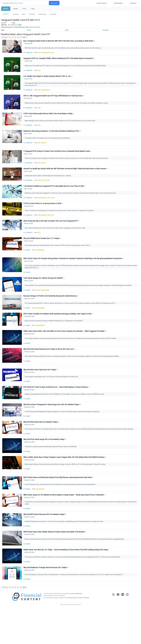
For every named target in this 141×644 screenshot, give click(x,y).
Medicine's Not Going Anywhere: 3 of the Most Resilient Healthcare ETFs (52, 136)
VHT (37, 20)
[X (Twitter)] (113, 632)
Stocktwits (28, 263)
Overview (16, 14)
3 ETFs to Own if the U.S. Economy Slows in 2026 (43, 214)
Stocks (16, 9)
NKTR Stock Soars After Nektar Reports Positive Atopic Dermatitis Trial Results (55, 564)
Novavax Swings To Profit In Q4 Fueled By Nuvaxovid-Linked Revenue (51, 313)
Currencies (32, 14)
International (42, 14)
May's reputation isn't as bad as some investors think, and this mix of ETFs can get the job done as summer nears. (61, 125)
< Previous (5, 37)
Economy (45, 170)
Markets (6, 9)
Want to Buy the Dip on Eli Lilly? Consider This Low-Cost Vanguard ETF (52, 233)
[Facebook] (118, 632)
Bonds (41, 189)
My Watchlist (118, 3)
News (24, 14)
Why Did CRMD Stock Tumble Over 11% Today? (43, 251)
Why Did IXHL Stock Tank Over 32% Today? (41, 391)
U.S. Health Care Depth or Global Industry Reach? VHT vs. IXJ (48, 78)
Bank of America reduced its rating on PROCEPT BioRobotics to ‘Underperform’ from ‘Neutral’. (54, 339)
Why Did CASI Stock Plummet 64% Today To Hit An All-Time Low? (50, 369)
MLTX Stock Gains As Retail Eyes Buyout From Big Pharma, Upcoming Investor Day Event (59, 506)
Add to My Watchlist (38, 27)
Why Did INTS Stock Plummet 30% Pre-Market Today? (45, 545)
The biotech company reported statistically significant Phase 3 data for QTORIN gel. (51, 473)
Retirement (45, 148)
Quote (29, 30)
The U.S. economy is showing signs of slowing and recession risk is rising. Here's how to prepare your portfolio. (60, 221)
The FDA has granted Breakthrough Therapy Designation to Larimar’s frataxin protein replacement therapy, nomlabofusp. (63, 435)
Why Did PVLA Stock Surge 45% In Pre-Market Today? (45, 465)
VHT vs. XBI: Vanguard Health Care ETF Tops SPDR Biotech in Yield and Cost (54, 99)
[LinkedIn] (123, 632)
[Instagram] (127, 632)
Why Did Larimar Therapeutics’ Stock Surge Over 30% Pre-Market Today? (53, 428)
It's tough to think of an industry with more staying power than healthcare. (48, 143)
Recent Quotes (101, 3)
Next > (24, 37)
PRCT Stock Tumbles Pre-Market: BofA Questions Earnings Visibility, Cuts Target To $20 (58, 332)
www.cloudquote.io (77, 629)
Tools (33, 9)
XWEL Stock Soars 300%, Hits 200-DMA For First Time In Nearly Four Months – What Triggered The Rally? (65, 350)
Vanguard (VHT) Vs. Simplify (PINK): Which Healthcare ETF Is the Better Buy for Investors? (59, 60)
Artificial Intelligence (44, 207)
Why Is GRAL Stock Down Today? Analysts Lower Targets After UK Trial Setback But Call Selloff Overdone (65, 484)
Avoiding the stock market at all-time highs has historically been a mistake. (48, 184)
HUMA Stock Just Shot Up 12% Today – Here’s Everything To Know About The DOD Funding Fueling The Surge (67, 583)
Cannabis (39, 306)
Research (106, 30)
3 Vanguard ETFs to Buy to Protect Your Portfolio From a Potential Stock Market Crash (58, 159)
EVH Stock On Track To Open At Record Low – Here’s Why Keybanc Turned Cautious (57, 410)
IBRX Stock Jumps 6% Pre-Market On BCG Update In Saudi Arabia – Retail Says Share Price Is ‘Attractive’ (65, 525)
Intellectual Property (47, 53)
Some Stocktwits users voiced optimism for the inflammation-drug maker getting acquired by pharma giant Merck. (61, 513)
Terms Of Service (84, 633)
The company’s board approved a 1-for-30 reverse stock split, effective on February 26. (52, 398)
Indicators (133, 3)
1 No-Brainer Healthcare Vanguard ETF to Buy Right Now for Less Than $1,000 (55, 196)
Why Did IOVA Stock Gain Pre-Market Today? (42, 447)
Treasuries (53, 14)
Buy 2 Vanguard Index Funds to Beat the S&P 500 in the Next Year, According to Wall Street (59, 41)
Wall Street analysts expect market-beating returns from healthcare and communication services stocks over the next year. (63, 48)
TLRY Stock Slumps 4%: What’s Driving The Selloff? (44, 294)
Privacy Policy (72, 633)
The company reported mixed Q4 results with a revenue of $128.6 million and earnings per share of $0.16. (58, 258)
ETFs (24, 9)
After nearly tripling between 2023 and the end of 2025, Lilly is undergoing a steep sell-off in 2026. (56, 240)
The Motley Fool (30, 53)
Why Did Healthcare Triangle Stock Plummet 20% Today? (46, 601)
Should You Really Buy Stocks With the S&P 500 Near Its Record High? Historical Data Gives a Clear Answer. (66, 177)
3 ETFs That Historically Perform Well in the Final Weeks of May (49, 118)
